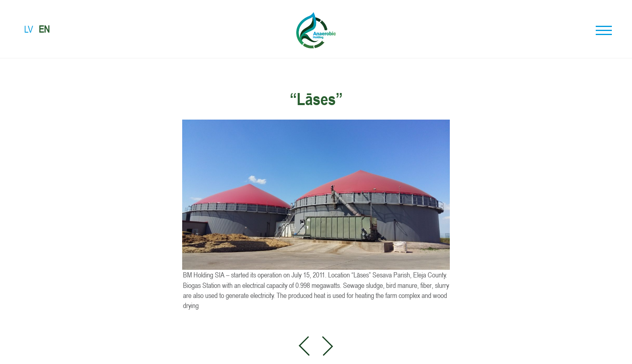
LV (29, 29)
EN (44, 29)
